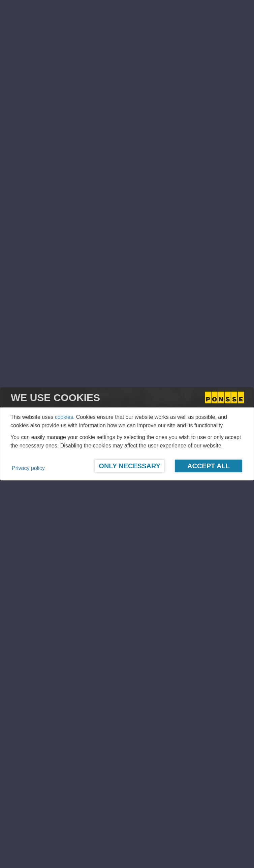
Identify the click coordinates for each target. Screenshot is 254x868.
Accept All (209, 466)
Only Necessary (130, 466)
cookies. (65, 417)
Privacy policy (28, 468)
